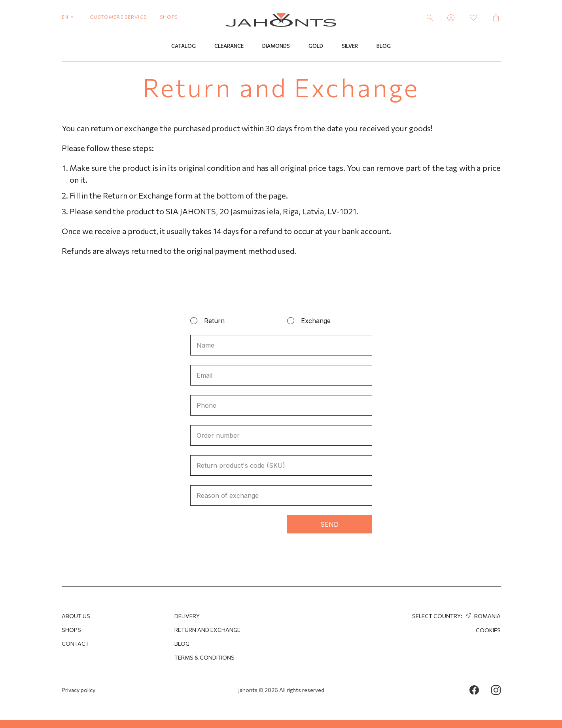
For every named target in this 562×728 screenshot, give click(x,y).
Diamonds (276, 46)
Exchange (316, 321)
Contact (75, 644)
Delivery (187, 616)
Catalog (184, 46)
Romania (482, 616)
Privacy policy (79, 690)
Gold (316, 46)
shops (169, 17)
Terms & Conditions (204, 657)
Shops (71, 630)
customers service (118, 17)
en (69, 17)
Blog (384, 46)
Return (214, 321)
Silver (350, 46)
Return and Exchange (207, 630)
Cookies (488, 630)
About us (76, 616)
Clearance (229, 46)
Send (329, 524)
